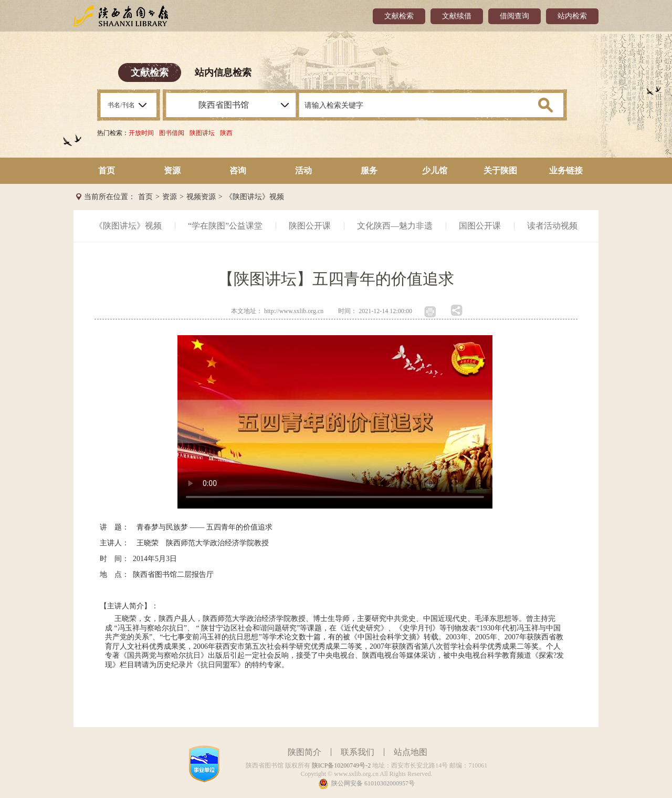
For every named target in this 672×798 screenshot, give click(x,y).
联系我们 (358, 752)
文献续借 (457, 16)
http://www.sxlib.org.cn (294, 311)
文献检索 (399, 16)
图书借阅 (172, 133)
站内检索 (572, 16)
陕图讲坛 (202, 133)
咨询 (238, 170)
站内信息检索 (223, 72)
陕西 (226, 133)
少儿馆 (435, 170)
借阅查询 (514, 16)
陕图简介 (304, 752)
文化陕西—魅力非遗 (395, 226)
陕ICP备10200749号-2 (342, 765)
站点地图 (411, 752)
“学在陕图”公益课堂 (225, 226)
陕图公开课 (310, 226)
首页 (107, 170)
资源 (172, 170)
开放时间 (141, 133)
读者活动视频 (552, 226)
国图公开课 (480, 226)
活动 (303, 170)
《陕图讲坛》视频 (255, 197)
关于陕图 (500, 170)
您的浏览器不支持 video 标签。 (335, 422)
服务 (369, 170)
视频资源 (201, 197)
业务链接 (566, 170)
